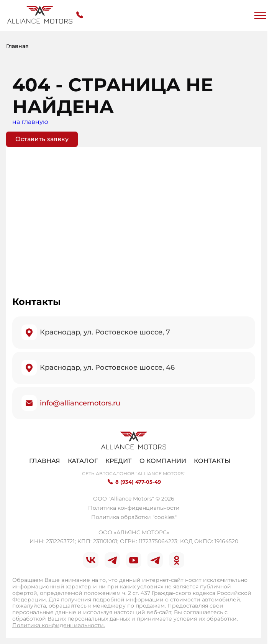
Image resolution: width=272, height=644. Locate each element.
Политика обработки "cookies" (134, 517)
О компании (163, 461)
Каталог (83, 461)
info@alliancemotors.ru (80, 403)
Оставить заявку (42, 139)
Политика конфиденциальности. (59, 625)
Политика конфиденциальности (134, 508)
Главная (45, 461)
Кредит (119, 461)
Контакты (212, 461)
